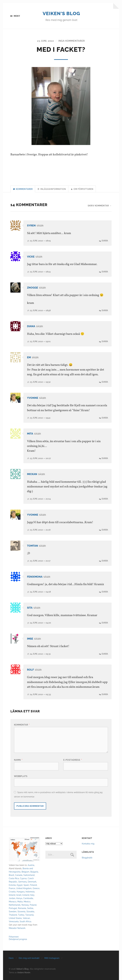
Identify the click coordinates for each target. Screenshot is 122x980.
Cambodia (28, 898)
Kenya (19, 898)
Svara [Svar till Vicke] (105, 272)
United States (15, 918)
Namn (18, 760)
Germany (22, 882)
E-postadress (73, 760)
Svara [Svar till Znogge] (105, 311)
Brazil (11, 875)
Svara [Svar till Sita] (105, 623)
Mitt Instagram (52, 958)
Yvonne (33, 398)
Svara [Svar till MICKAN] (105, 499)
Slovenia (21, 912)
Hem (11, 958)
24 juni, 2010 (40, 592)
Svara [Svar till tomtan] (105, 561)
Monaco (13, 902)
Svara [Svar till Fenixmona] (105, 592)
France (12, 888)
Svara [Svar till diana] (105, 342)
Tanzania (29, 915)
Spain (26, 885)
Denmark (32, 882)
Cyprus (23, 878)
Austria (31, 865)
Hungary (21, 892)
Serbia (30, 908)
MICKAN (32, 474)
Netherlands (15, 905)
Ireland (12, 895)
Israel (19, 895)
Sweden (13, 912)
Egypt (20, 885)
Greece (36, 888)
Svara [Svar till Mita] (105, 459)
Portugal (13, 908)
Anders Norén (24, 973)
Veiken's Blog (61, 13)
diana (31, 327)
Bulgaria (34, 872)
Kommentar (22, 725)
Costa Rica (14, 878)
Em (29, 358)
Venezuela (14, 922)
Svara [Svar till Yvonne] (105, 418)
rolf (30, 670)
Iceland (26, 895)
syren (31, 226)
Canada (19, 875)
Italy (32, 895)
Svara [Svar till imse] (105, 654)
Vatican (26, 918)
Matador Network (17, 928)
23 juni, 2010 (46, 41)
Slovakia (30, 912)
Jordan (12, 898)
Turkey (21, 915)
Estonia (12, 885)
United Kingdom (24, 888)
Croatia (12, 892)
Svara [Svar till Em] (105, 382)
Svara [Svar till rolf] (105, 694)
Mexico (27, 902)
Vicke (31, 257)
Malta (20, 902)
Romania (22, 908)
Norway (25, 905)
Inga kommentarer (72, 41)
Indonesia (30, 892)
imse (30, 639)
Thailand (13, 915)
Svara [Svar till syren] (105, 241)
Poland (33, 905)
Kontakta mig (88, 844)
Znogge (33, 288)
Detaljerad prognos (18, 939)
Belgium (25, 872)
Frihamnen (14, 937)
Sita (30, 608)
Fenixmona (35, 577)
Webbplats (21, 776)
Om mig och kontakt (29, 958)
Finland (33, 885)
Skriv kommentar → (100, 206)
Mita (30, 434)
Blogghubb (87, 858)
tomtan (33, 546)
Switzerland (29, 875)
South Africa (25, 922)
